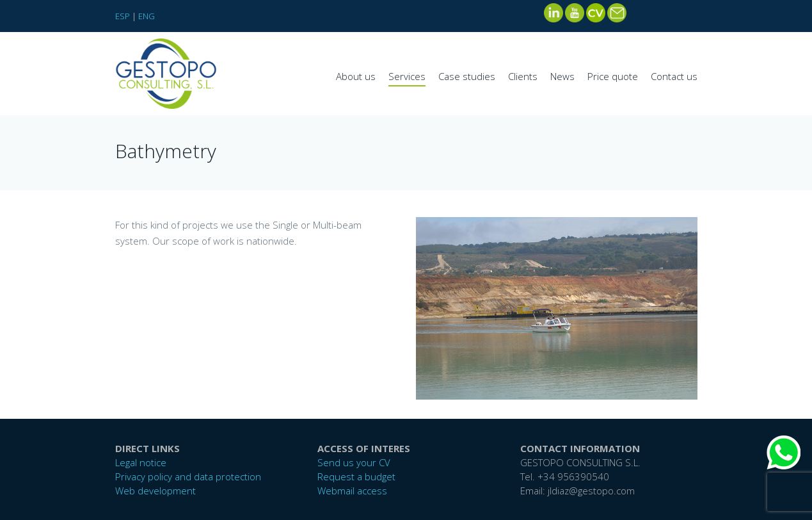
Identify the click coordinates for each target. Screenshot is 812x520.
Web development (155, 491)
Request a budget (356, 476)
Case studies (467, 76)
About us (356, 76)
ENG (147, 16)
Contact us (674, 76)
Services (407, 76)
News (562, 76)
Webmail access (352, 491)
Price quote (613, 76)
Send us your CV (354, 462)
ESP (123, 16)
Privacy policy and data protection (188, 476)
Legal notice (141, 462)
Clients (523, 76)
